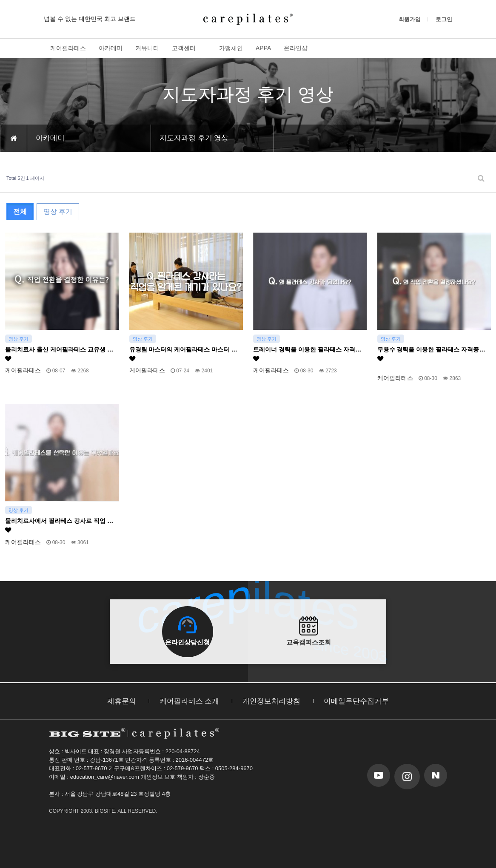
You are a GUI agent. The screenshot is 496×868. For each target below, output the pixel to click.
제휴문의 (122, 701)
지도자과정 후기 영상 (194, 138)
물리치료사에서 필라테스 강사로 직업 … (59, 525)
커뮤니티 (147, 48)
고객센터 (184, 48)
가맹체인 (231, 48)
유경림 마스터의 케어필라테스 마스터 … (183, 354)
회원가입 (410, 19)
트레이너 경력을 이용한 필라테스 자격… (307, 354)
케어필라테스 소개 (190, 701)
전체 (20, 211)
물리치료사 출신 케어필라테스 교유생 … (59, 354)
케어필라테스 (68, 48)
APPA (263, 48)
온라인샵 (296, 48)
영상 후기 (58, 211)
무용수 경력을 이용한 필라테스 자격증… (431, 354)
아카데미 (111, 48)
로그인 (444, 19)
